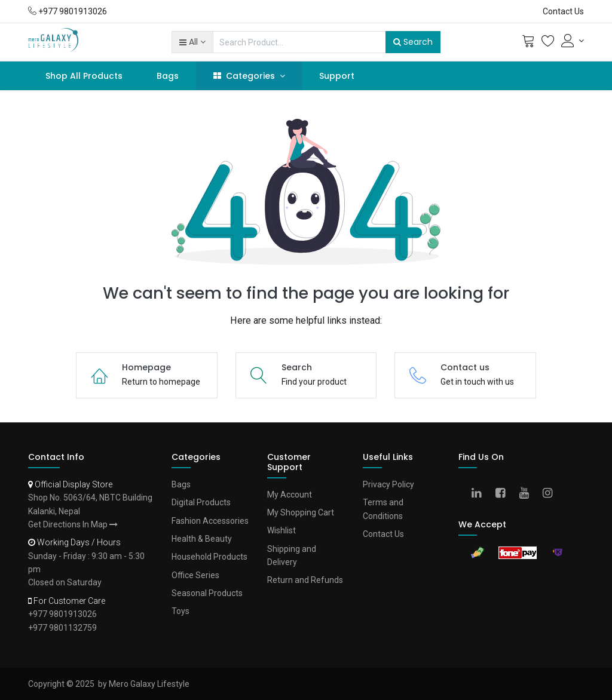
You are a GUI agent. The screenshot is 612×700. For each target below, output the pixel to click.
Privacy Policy (388, 484)
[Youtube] (528, 494)
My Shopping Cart (301, 512)
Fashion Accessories (210, 521)
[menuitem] (84, 76)
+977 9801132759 (62, 628)
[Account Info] (573, 41)
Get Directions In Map (73, 524)
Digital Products (201, 502)
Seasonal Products (207, 593)
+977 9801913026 (62, 614)
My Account (290, 495)
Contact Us (563, 11)
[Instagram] (551, 494)
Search (413, 42)
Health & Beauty (202, 539)
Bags (181, 484)
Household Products (209, 557)
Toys (180, 611)
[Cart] (528, 44)
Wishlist (281, 530)
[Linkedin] (480, 494)
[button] (192, 42)
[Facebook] (504, 494)
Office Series (195, 575)
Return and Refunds (305, 580)
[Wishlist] (548, 44)
